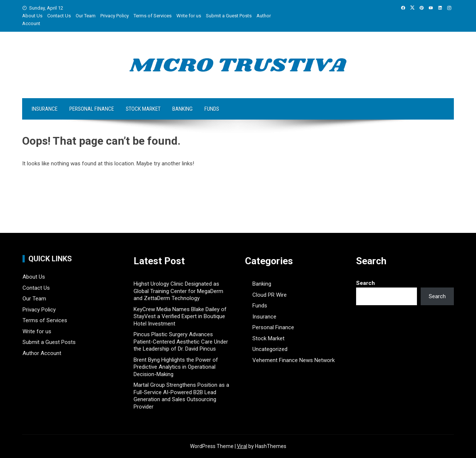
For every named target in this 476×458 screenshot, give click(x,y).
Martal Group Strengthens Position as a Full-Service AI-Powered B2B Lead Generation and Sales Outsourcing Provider (181, 396)
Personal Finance (92, 109)
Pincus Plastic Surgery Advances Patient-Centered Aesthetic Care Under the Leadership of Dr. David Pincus (181, 342)
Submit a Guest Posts (229, 16)
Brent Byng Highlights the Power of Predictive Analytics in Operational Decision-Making (176, 367)
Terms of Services (153, 16)
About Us (32, 16)
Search (365, 283)
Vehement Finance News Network (294, 360)
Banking (182, 109)
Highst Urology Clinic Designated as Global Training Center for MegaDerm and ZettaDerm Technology (178, 291)
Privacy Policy (115, 16)
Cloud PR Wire (270, 295)
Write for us (189, 16)
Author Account (42, 353)
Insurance (45, 109)
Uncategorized (270, 349)
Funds (212, 109)
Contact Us (59, 16)
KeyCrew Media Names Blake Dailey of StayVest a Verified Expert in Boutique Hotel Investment (180, 316)
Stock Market (143, 109)
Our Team (86, 16)
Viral (242, 446)
